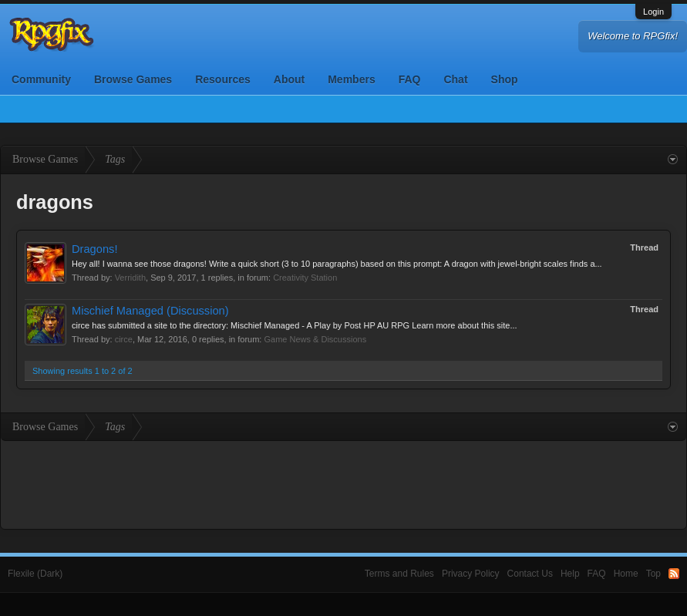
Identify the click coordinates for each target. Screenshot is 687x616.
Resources (223, 79)
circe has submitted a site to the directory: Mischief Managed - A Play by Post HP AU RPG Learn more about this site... (295, 325)
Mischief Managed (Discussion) (150, 311)
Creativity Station (305, 278)
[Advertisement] (344, 483)
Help (570, 574)
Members (351, 79)
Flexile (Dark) (35, 574)
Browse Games (133, 79)
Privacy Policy (471, 574)
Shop (505, 79)
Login (653, 12)
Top (653, 574)
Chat (455, 79)
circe (124, 339)
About (289, 79)
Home (626, 574)
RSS (674, 574)
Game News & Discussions (315, 339)
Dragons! (94, 249)
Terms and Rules (399, 574)
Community (41, 79)
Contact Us (530, 574)
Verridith (130, 278)
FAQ (410, 79)
